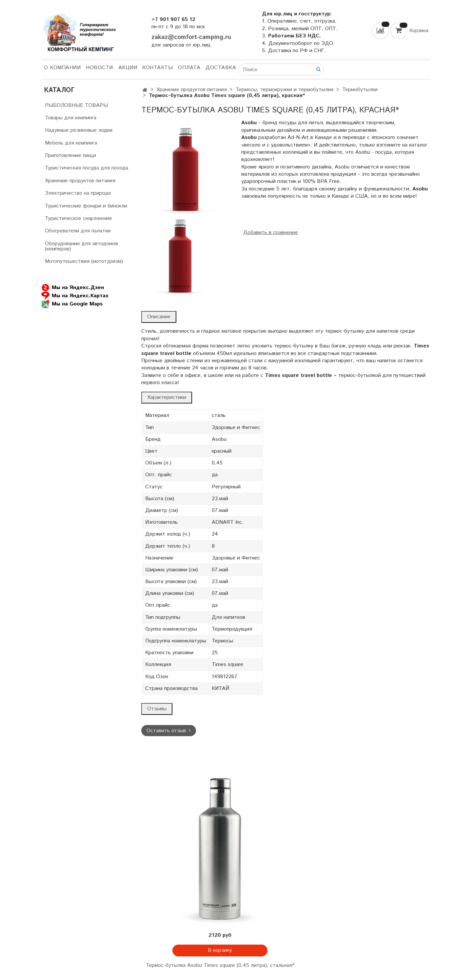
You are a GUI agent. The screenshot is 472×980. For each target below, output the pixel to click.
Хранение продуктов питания (192, 90)
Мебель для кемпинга (71, 143)
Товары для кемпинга (71, 118)
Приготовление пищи (70, 156)
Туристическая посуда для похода (87, 168)
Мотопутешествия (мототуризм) (84, 261)
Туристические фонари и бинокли (86, 206)
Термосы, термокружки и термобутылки (285, 90)
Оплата (189, 68)
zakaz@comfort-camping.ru (191, 37)
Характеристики (167, 397)
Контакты (157, 68)
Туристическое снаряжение (79, 218)
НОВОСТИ (99, 68)
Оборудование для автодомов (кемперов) (81, 246)
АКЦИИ (128, 68)
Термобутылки (360, 90)
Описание (159, 317)
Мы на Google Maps (72, 304)
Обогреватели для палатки (78, 231)
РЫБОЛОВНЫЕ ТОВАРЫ (76, 105)
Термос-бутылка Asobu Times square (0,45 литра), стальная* (220, 965)
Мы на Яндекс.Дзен (73, 288)
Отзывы (157, 709)
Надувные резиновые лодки (79, 130)
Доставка (221, 68)
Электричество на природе (78, 193)
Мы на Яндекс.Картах (75, 296)
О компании (62, 68)
